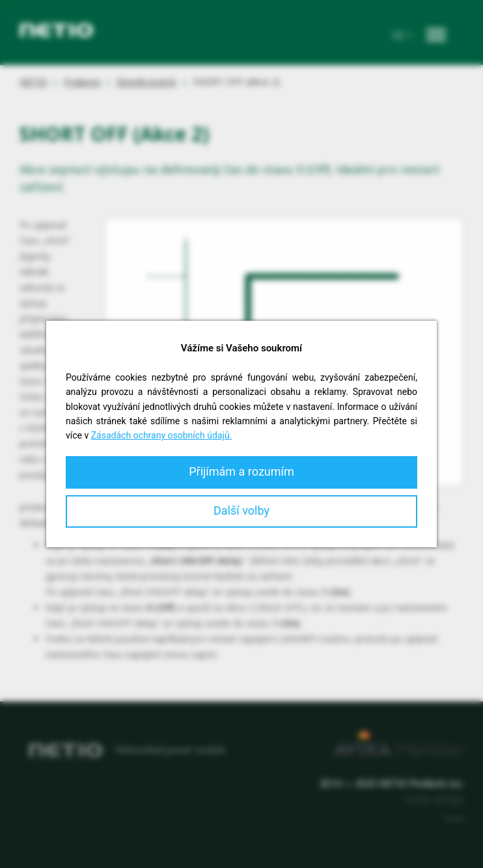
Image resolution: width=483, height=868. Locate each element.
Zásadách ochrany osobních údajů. (162, 435)
